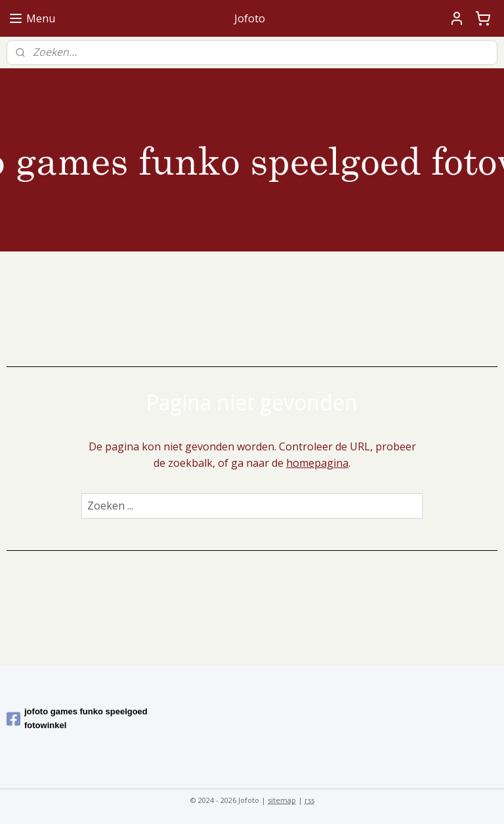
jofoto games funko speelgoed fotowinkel (77, 718)
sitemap (282, 800)
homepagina (317, 464)
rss (309, 800)
